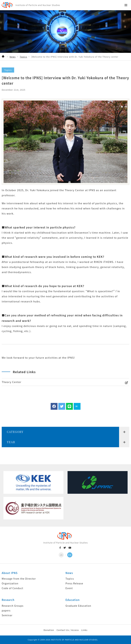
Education (73, 600)
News (69, 573)
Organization (10, 583)
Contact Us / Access (68, 630)
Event (69, 588)
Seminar (7, 615)
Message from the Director (19, 579)
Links (84, 630)
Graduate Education (78, 606)
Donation (49, 630)
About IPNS (10, 573)
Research (8, 600)
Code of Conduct (12, 588)
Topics (70, 579)
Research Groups (13, 606)
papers (6, 610)
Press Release (74, 583)
